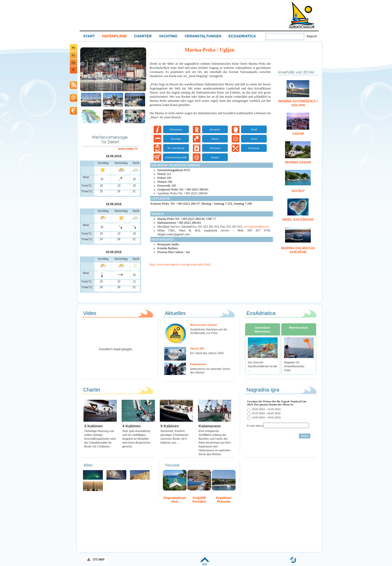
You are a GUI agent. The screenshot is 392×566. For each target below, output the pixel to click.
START (89, 36)
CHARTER (143, 36)
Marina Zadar (298, 162)
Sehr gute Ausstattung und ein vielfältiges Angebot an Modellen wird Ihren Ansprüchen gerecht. (136, 439)
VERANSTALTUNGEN (203, 36)
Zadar (298, 134)
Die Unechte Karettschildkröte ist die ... (263, 366)
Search (312, 36)
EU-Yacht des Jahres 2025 (207, 353)
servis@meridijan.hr (256, 227)
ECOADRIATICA (242, 36)
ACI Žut (298, 191)
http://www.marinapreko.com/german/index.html (180, 264)
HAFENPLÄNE (114, 36)
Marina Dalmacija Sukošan (298, 250)
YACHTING (168, 36)
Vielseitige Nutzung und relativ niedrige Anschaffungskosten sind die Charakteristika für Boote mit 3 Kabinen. (100, 439)
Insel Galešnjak (298, 219)
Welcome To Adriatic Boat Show (302, 15)
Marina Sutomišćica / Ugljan (298, 103)
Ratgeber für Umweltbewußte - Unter (295, 366)
